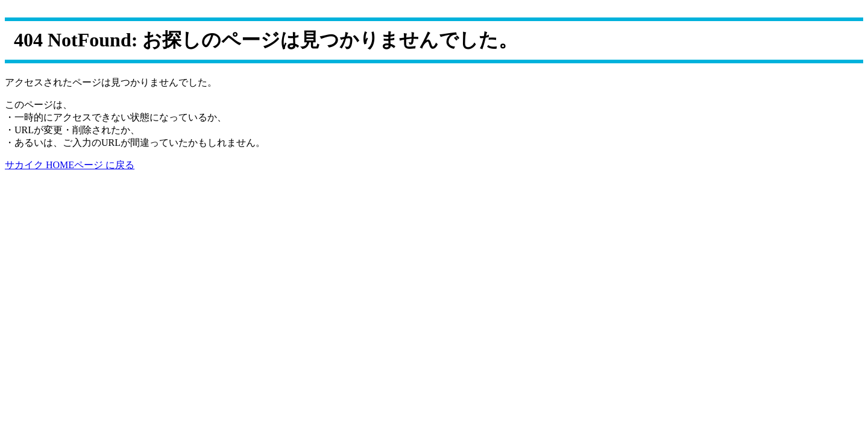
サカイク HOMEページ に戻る (70, 165)
